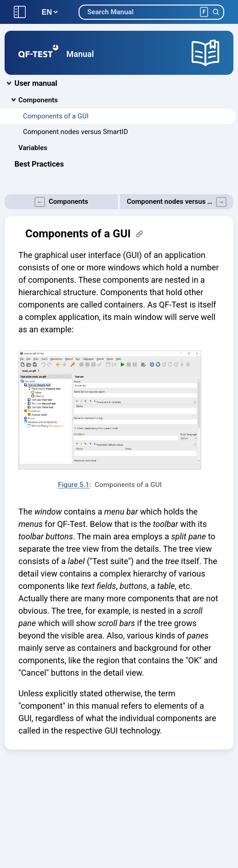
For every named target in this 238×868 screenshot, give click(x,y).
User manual (36, 83)
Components (38, 100)
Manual (80, 54)
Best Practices (39, 164)
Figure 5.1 (74, 485)
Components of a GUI (56, 116)
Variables (33, 148)
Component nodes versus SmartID (76, 132)
